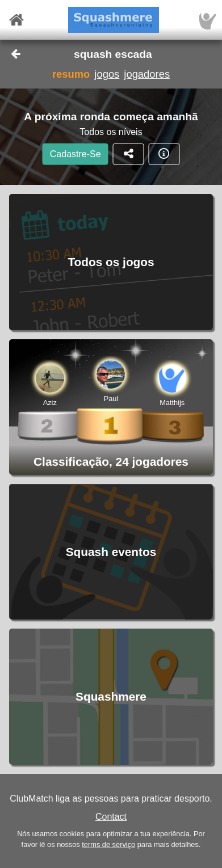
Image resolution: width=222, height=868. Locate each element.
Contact (111, 817)
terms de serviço (108, 844)
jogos (107, 74)
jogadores (147, 74)
